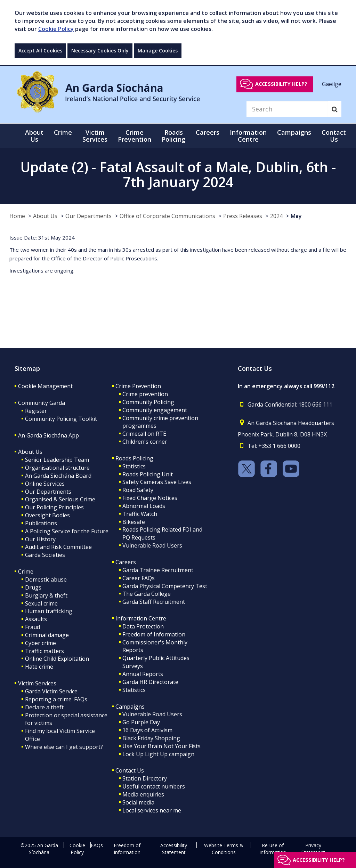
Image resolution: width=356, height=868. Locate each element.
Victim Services (37, 683)
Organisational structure (57, 468)
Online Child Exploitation (57, 659)
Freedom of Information (154, 634)
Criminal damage (47, 635)
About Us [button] (34, 136)
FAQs (97, 845)
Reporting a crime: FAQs (56, 699)
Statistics (134, 466)
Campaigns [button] (294, 132)
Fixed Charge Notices (150, 498)
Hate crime (39, 667)
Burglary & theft (46, 595)
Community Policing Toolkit (61, 419)
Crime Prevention (138, 386)
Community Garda (42, 403)
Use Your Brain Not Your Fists (161, 746)
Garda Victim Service (51, 691)
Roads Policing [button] (173, 136)
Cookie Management (45, 386)
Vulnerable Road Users (152, 545)
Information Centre (141, 618)
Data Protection (143, 626)
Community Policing (148, 402)
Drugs (33, 587)
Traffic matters (44, 651)
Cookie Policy (56, 29)
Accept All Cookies (40, 51)
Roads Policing (134, 458)
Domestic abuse (46, 579)
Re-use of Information (273, 849)
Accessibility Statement (174, 849)
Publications (41, 523)
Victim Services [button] (95, 136)
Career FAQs (139, 578)
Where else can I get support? (64, 747)
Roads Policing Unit (148, 474)
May (296, 216)
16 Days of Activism (147, 730)
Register (36, 411)
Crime (26, 571)
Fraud (33, 627)
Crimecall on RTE (144, 434)
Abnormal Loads (144, 506)
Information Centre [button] (248, 136)
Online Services (45, 484)
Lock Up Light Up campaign (158, 754)
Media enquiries (143, 794)
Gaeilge (332, 84)
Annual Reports (143, 674)
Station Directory (145, 778)
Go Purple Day (141, 722)
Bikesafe (134, 522)
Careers (126, 562)
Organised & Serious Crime (60, 499)
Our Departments (88, 216)
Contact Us (130, 770)
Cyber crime (41, 643)
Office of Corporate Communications (167, 216)
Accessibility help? (281, 84)
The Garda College (147, 594)
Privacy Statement (313, 849)
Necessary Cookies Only (100, 51)
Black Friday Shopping (151, 738)
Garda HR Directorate (150, 682)
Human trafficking (49, 611)
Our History (40, 539)
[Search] (287, 109)
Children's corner (145, 442)
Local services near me (152, 810)
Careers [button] (208, 132)
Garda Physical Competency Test (165, 586)
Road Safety (138, 490)
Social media (138, 802)
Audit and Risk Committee (58, 547)
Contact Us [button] (334, 136)
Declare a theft (44, 707)
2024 (276, 216)
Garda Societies (45, 555)
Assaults (36, 619)
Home (17, 216)
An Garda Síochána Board (58, 476)
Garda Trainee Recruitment (158, 570)
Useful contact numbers (154, 786)
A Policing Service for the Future (67, 531)
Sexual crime (41, 603)
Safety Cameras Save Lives (157, 482)
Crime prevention (145, 394)
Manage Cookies (158, 51)
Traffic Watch (140, 514)
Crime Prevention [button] (135, 136)
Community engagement (155, 410)
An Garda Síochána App (48, 435)
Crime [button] (63, 132)
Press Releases (243, 216)
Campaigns (130, 707)
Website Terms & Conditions (224, 849)
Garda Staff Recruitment (154, 602)
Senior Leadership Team (57, 460)
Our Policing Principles (54, 507)
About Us (45, 216)
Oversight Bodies (47, 515)
